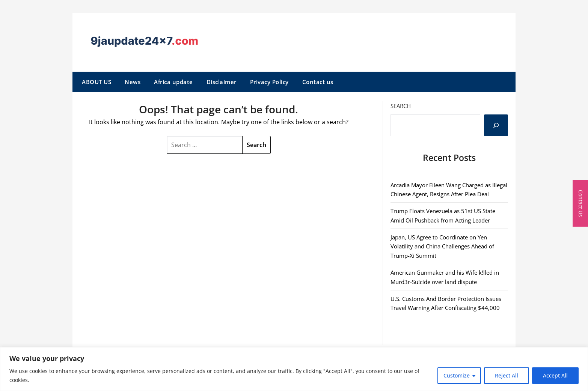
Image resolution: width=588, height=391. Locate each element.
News (133, 82)
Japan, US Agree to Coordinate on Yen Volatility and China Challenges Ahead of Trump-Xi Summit (442, 246)
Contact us (318, 82)
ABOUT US (96, 82)
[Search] (496, 125)
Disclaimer (222, 82)
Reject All (507, 375)
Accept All (555, 375)
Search (401, 106)
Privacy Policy (269, 82)
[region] (294, 369)
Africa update (173, 82)
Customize (457, 375)
